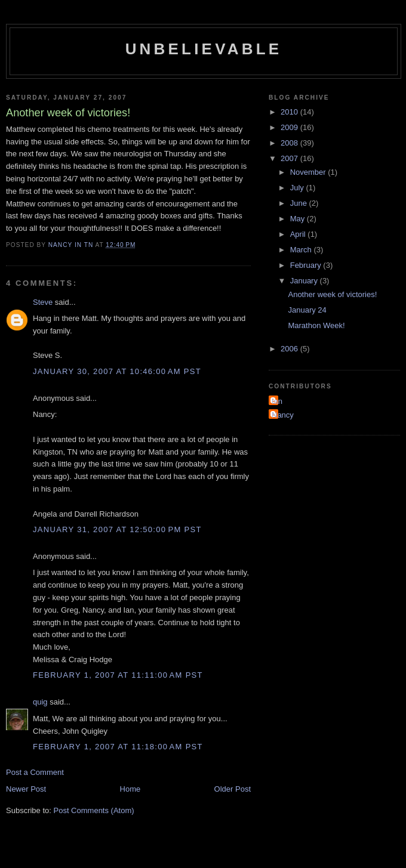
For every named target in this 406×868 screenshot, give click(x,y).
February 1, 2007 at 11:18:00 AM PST (118, 747)
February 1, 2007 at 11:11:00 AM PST (118, 675)
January (305, 281)
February (307, 265)
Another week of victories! (332, 294)
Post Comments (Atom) (94, 810)
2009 (290, 127)
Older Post (233, 789)
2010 (290, 112)
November (309, 172)
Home (130, 789)
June (300, 203)
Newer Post (26, 789)
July (298, 188)
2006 (290, 349)
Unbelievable (204, 49)
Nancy (283, 415)
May (299, 219)
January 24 (307, 310)
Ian (277, 401)
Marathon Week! (316, 325)
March (302, 250)
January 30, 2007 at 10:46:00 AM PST (117, 371)
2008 (290, 143)
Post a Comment (35, 772)
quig (40, 702)
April (299, 234)
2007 (290, 158)
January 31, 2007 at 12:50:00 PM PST (117, 529)
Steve (43, 302)
